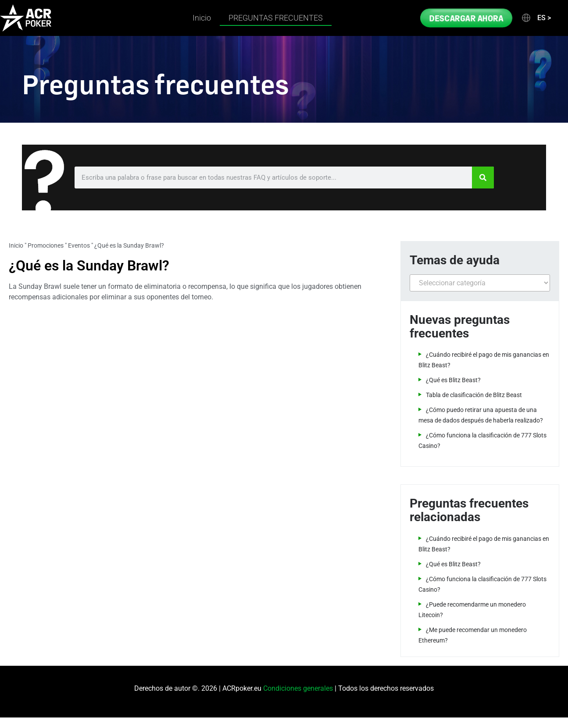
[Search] (483, 178)
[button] (536, 18)
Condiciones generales (298, 688)
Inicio (202, 18)
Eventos (79, 245)
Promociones (46, 245)
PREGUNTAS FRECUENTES (276, 18)
